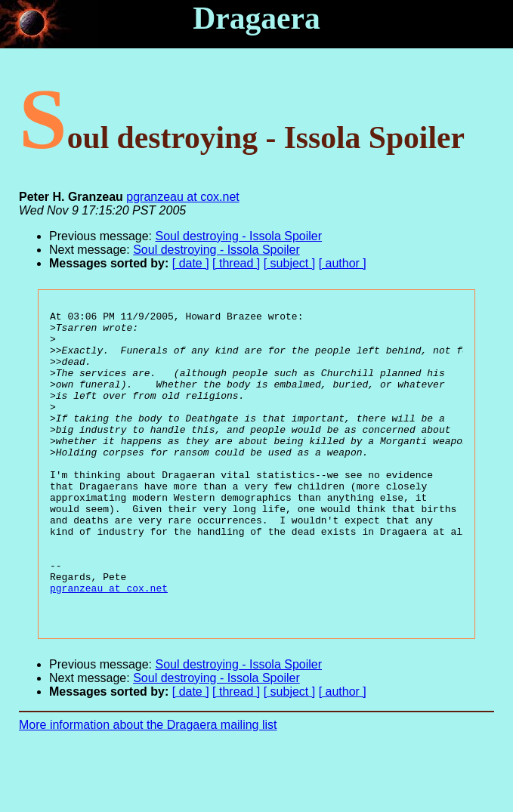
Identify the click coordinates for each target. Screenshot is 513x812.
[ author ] (343, 263)
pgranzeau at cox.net (182, 197)
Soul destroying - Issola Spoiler (239, 236)
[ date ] (191, 263)
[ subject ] (289, 263)
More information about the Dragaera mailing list (148, 786)
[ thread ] (236, 263)
